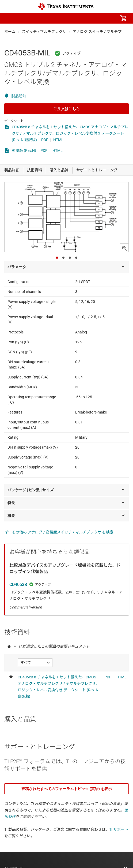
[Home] (66, 7)
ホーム (10, 32)
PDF (45, 140)
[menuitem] (78, 18)
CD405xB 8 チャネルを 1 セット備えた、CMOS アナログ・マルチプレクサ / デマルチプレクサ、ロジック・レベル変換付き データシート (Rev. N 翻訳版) (70, 133)
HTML (58, 140)
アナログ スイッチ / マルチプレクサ (103, 32)
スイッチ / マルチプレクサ (44, 32)
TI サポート (119, 829)
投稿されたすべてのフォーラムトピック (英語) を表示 (67, 789)
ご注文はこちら (67, 109)
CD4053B (18, 585)
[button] (10, 18)
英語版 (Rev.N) (24, 151)
